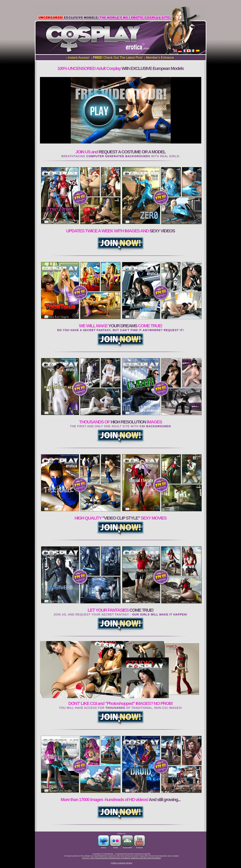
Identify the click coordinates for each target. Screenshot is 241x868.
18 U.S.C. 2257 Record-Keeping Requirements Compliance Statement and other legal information (121, 858)
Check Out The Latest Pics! (118, 58)
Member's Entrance (160, 58)
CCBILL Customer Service (122, 863)
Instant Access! (79, 58)
